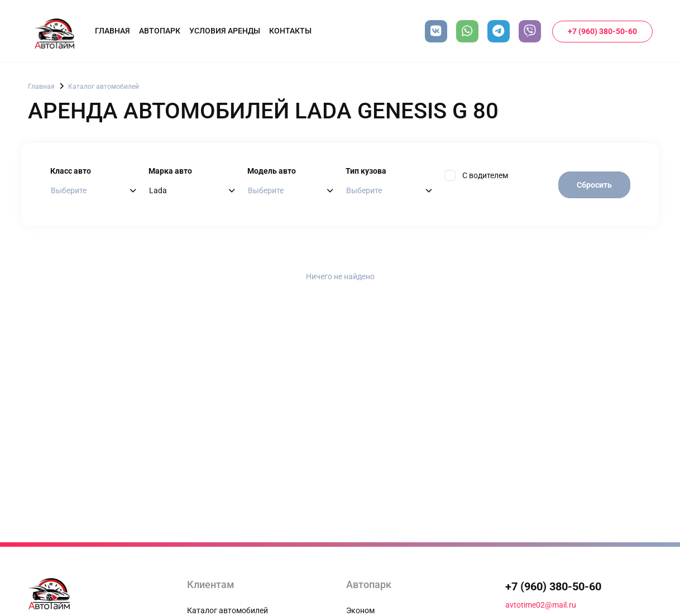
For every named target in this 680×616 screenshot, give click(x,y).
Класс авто (71, 171)
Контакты (290, 31)
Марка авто (170, 171)
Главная (112, 31)
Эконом (360, 610)
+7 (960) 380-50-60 (602, 31)
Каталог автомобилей (104, 87)
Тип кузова (366, 171)
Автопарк (160, 31)
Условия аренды (225, 31)
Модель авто (272, 171)
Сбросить (594, 185)
